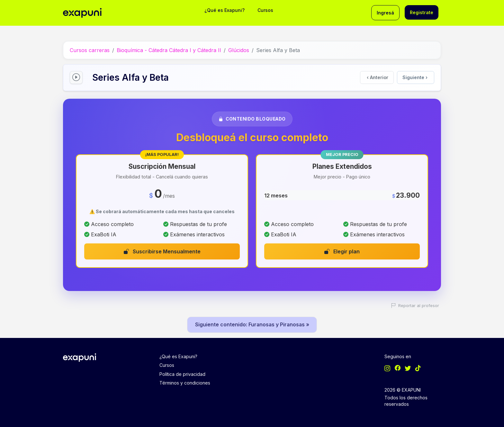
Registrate (422, 12)
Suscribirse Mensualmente (162, 251)
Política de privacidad (182, 373)
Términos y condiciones (185, 382)
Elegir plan (342, 251)
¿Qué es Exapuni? (225, 10)
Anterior (378, 77)
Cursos (265, 10)
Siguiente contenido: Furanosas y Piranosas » (252, 324)
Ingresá (385, 13)
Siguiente (415, 77)
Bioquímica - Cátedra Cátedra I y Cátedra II (169, 50)
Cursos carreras (90, 50)
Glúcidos (239, 50)
